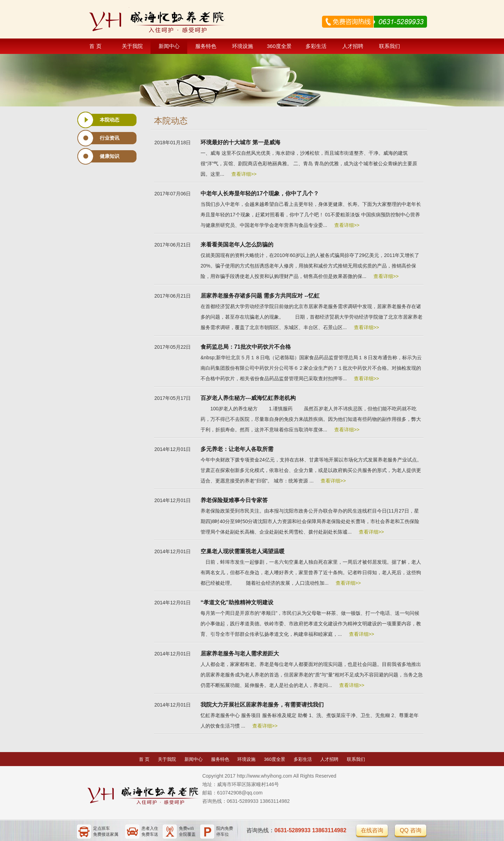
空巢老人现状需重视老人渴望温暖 (243, 551)
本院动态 (110, 120)
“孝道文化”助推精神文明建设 (237, 602)
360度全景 (279, 46)
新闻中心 (169, 46)
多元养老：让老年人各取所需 (237, 449)
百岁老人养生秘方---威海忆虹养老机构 (248, 398)
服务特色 (206, 46)
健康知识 (110, 156)
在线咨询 (372, 830)
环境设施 (243, 46)
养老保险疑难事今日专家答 (234, 500)
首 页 (95, 46)
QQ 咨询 (410, 830)
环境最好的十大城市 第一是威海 (240, 142)
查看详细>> (244, 174)
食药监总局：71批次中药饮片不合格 (246, 347)
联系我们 (390, 46)
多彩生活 (316, 46)
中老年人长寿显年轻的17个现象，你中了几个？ (260, 193)
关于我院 (132, 46)
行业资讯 (110, 138)
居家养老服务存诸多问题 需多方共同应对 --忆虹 (260, 296)
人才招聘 (353, 46)
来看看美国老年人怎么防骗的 (237, 245)
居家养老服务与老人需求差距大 (240, 654)
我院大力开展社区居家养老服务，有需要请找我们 (262, 705)
